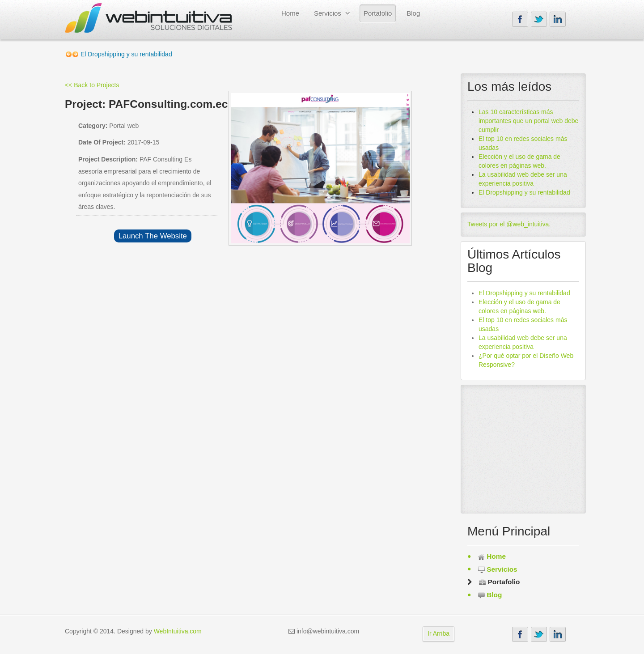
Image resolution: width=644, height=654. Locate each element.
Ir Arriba (439, 633)
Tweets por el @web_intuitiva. (509, 224)
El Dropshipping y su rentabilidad (524, 192)
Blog (413, 13)
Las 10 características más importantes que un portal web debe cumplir (528, 121)
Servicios (328, 13)
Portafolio (378, 13)
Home (290, 13)
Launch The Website (153, 236)
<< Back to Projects (92, 85)
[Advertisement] (523, 447)
